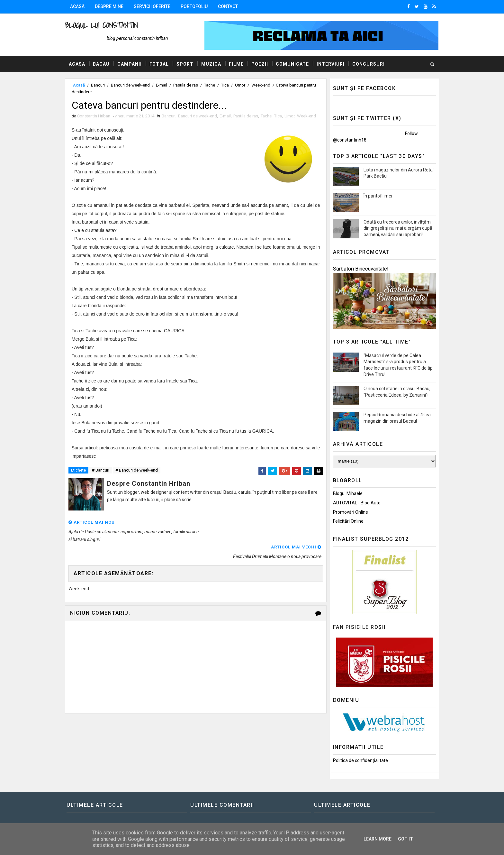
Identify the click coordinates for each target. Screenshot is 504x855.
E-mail (164, 85)
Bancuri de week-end (133, 85)
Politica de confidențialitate (358, 760)
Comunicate (295, 64)
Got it (405, 839)
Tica (227, 85)
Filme (239, 64)
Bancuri (100, 85)
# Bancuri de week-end (139, 477)
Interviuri (333, 64)
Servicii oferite (154, 6)
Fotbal (161, 64)
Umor (242, 85)
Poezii (262, 64)
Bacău (104, 64)
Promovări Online (348, 512)
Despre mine (111, 6)
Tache (212, 85)
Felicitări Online (346, 521)
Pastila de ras (188, 85)
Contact (230, 6)
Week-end (263, 85)
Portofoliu (196, 6)
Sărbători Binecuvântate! (359, 269)
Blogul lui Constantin (104, 25)
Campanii (132, 64)
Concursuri (371, 64)
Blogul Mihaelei (346, 493)
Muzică (213, 64)
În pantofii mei (376, 196)
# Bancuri (103, 477)
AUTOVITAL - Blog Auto (355, 503)
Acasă (80, 6)
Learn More (378, 839)
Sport (187, 64)
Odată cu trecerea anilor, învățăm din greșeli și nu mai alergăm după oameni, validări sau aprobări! (396, 228)
